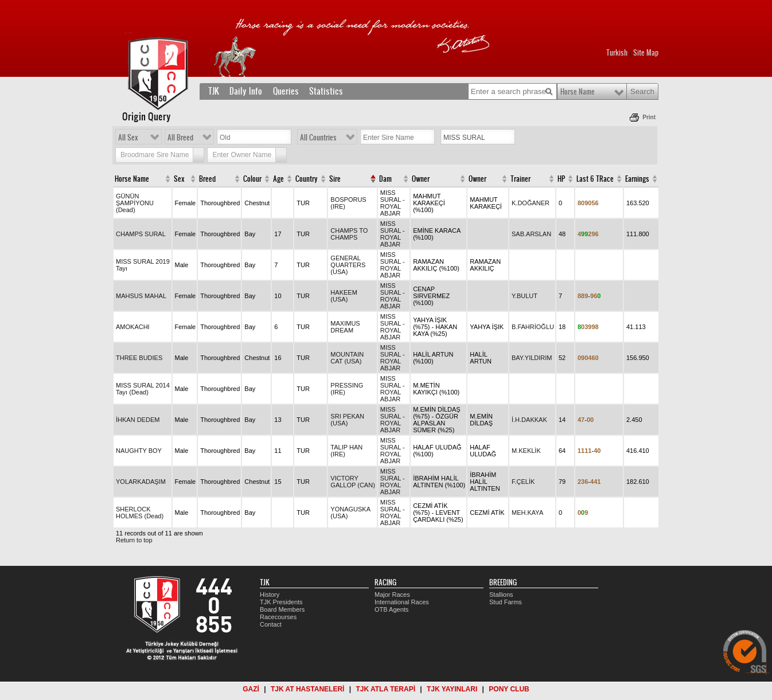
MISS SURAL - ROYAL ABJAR (393, 203)
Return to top (134, 540)
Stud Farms (506, 602)
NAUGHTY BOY (139, 451)
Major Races (392, 595)
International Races (402, 602)
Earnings (637, 179)
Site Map (646, 53)
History (270, 595)
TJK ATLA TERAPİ (385, 689)
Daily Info (246, 91)
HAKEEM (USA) (344, 296)
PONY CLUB (509, 689)
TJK (214, 91)
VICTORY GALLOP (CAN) (352, 482)
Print (649, 117)
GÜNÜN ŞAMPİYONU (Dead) (135, 203)
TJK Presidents (281, 602)
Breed (207, 179)
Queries (286, 91)
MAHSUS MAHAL (141, 296)
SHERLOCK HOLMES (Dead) (140, 513)
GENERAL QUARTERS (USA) (348, 265)
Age (278, 179)
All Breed (180, 138)
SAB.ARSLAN (531, 234)
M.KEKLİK (526, 451)
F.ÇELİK (523, 482)
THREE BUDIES (139, 358)
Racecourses (278, 617)
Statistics (326, 91)
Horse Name (578, 92)
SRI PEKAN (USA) (347, 420)
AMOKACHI (133, 327)
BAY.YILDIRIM (532, 358)
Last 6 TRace (595, 179)
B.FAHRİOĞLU (533, 327)
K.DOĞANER (531, 203)
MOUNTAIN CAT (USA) (347, 358)
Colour (252, 179)
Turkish (617, 53)
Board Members (282, 609)
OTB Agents (391, 609)
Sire (335, 179)
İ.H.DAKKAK (529, 420)
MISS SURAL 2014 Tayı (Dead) (143, 389)
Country (307, 179)
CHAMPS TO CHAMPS (349, 234)
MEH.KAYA (527, 513)
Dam (385, 179)
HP (561, 179)
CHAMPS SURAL (141, 234)
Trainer (520, 179)
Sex (179, 179)
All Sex (128, 138)
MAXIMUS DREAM (345, 327)
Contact (271, 624)
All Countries (318, 138)
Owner (421, 179)
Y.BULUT (525, 296)
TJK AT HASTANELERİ (307, 689)
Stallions (501, 595)
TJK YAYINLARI (452, 689)
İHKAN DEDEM (138, 420)
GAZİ (251, 689)
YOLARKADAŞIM (141, 482)
